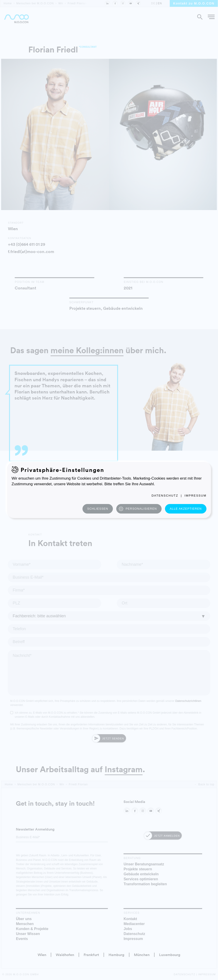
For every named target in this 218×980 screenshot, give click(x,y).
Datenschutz (165, 496)
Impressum (195, 496)
